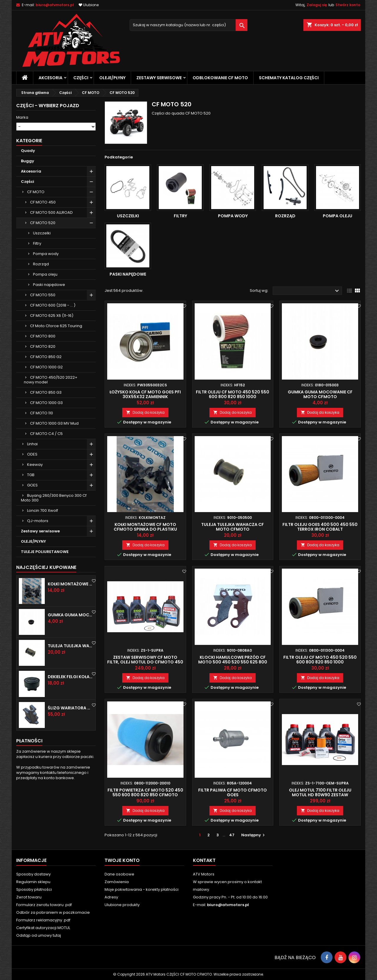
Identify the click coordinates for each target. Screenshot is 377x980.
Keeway (35, 504)
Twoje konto (122, 860)
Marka (22, 117)
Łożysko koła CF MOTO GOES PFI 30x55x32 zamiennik (145, 394)
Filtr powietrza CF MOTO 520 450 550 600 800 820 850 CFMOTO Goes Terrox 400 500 (145, 795)
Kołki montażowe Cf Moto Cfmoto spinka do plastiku (70, 623)
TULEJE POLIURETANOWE (45, 591)
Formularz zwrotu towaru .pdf (44, 905)
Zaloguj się (317, 5)
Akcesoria (51, 78)
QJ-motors (38, 560)
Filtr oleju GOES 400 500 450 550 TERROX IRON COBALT (320, 527)
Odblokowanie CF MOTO (220, 78)
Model (22, 135)
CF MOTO (36, 231)
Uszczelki (42, 273)
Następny (254, 835)
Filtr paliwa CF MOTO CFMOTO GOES (233, 792)
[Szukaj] (188, 25)
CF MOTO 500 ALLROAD (51, 252)
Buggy (28, 200)
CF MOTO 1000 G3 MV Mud (54, 463)
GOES (32, 525)
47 (232, 835)
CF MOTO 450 (43, 242)
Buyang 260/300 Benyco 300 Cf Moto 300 (54, 537)
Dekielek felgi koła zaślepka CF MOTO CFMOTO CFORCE (70, 716)
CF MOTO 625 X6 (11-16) (52, 355)
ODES (32, 494)
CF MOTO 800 (43, 376)
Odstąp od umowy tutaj (39, 935)
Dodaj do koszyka (145, 412)
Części (81, 78)
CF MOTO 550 (43, 334)
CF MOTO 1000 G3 (46, 442)
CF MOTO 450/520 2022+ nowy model (51, 419)
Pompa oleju (45, 314)
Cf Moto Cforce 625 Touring (56, 365)
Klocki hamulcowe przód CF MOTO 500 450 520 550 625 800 (233, 660)
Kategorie (29, 180)
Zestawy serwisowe (159, 78)
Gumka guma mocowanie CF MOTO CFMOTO (70, 654)
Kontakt (204, 860)
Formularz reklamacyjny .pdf (43, 920)
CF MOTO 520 (43, 262)
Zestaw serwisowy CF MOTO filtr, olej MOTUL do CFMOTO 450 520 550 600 (145, 662)
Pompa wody (46, 293)
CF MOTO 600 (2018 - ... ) (53, 345)
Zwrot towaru (29, 897)
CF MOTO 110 (42, 452)
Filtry (37, 283)
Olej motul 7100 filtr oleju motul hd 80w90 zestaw (320, 792)
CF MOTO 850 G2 (46, 396)
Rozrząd (41, 303)
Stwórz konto (348, 5)
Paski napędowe (49, 324)
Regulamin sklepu (33, 882)
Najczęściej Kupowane (46, 607)
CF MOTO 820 (43, 386)
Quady (28, 190)
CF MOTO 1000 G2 (46, 407)
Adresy (111, 897)
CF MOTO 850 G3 (46, 432)
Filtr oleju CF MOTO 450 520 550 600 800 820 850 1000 (233, 394)
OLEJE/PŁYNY (112, 78)
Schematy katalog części (289, 78)
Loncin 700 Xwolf (43, 550)
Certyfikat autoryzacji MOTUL (43, 928)
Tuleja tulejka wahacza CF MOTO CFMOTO (70, 685)
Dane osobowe (119, 874)
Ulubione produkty (122, 905)
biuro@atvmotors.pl (55, 5)
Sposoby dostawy (33, 874)
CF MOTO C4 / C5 (46, 473)
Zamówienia (117, 882)
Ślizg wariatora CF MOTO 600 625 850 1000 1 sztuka (70, 747)
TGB (31, 514)
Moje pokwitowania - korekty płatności (142, 889)
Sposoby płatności (34, 889)
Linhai (32, 483)
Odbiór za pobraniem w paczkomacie (53, 912)
